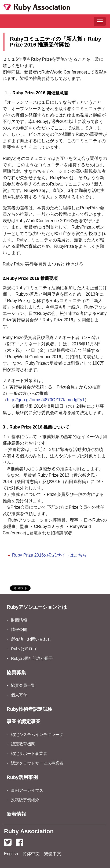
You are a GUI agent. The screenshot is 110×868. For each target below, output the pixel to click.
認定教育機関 (23, 744)
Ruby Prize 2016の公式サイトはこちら (49, 555)
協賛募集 (16, 673)
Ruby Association (29, 831)
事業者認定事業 (24, 722)
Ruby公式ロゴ (24, 649)
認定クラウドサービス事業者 (37, 763)
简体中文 (31, 854)
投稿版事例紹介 (25, 800)
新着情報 (16, 814)
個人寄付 (19, 695)
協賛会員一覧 (23, 685)
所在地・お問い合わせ (31, 639)
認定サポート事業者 (29, 754)
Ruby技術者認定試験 (30, 709)
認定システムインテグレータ (37, 735)
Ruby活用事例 (22, 777)
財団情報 (19, 620)
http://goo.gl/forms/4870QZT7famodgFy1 (46, 400)
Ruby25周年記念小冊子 (32, 658)
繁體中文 (53, 854)
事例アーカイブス (27, 790)
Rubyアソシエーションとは (37, 607)
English (11, 854)
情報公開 (19, 630)
